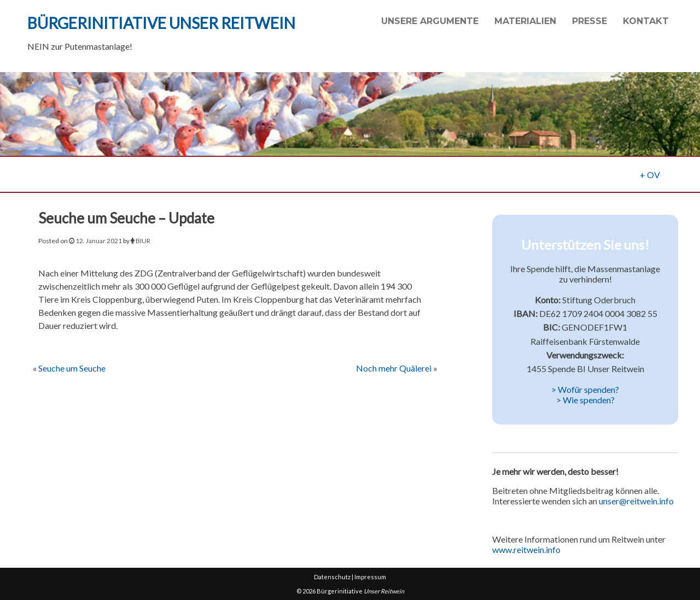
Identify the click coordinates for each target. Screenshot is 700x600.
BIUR (143, 241)
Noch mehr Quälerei (394, 368)
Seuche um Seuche (72, 368)
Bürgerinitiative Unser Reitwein (161, 23)
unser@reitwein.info (636, 501)
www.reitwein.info (526, 549)
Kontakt (646, 21)
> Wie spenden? (585, 400)
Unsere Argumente (430, 21)
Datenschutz (332, 577)
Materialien (525, 21)
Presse (590, 21)
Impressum (370, 577)
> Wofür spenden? (585, 389)
